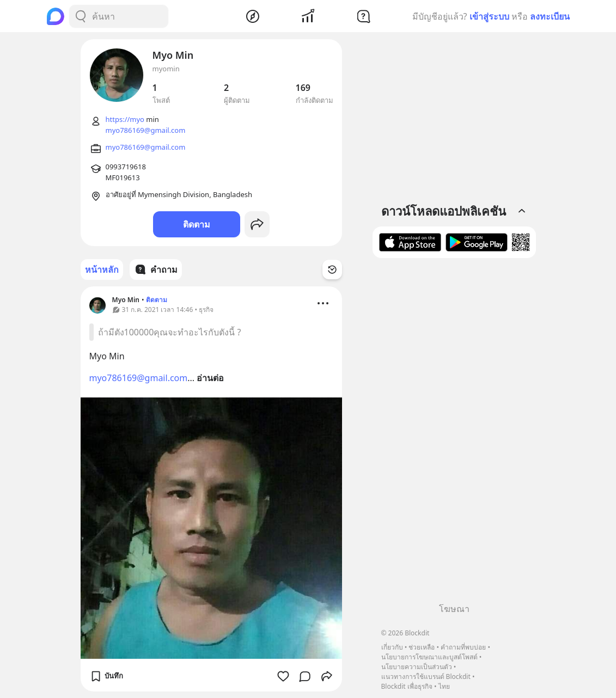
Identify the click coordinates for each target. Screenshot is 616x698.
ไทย (444, 686)
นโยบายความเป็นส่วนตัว (417, 667)
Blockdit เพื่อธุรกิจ (407, 686)
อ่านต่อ (210, 378)
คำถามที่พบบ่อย (463, 647)
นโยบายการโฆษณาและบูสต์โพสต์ (429, 657)
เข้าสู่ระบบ (489, 16)
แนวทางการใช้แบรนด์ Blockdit (426, 676)
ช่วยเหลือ (422, 647)
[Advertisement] (454, 434)
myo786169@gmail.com (146, 130)
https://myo (125, 119)
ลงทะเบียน (550, 16)
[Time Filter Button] (332, 270)
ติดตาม (197, 224)
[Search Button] (81, 16)
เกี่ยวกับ (392, 647)
